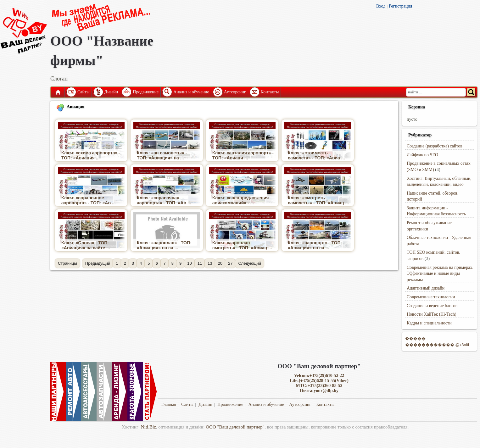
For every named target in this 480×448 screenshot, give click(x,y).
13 (210, 263)
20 (220, 263)
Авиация (75, 107)
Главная (58, 92)
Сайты (84, 92)
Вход (381, 6)
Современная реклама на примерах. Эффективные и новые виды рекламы (440, 274)
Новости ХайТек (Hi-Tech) (432, 314)
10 (189, 263)
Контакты (270, 92)
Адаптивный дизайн (426, 288)
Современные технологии (431, 297)
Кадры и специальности (429, 323)
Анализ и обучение (191, 92)
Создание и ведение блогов (432, 306)
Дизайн (111, 92)
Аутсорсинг (235, 92)
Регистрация (400, 6)
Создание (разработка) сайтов (435, 146)
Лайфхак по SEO (422, 155)
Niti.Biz (148, 427)
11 (200, 263)
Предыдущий (98, 263)
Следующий (250, 263)
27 (230, 263)
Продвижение (146, 92)
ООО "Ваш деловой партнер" (235, 427)
